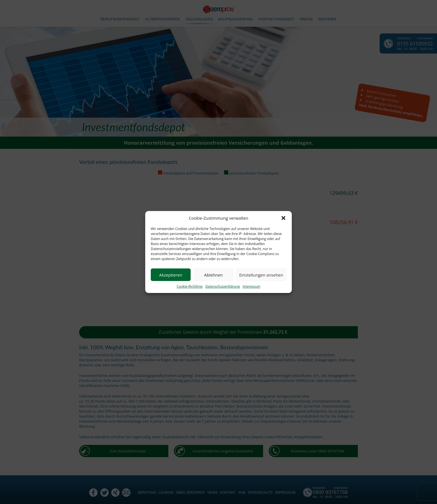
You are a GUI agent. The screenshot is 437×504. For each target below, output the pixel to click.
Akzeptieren (171, 275)
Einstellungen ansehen (261, 275)
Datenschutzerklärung (223, 286)
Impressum (252, 286)
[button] (283, 218)
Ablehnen (213, 275)
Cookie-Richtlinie (190, 286)
